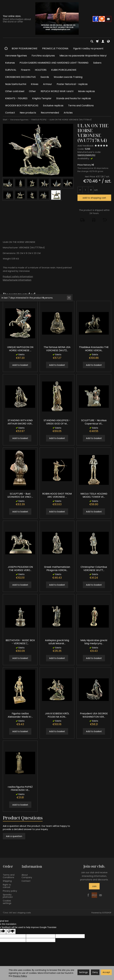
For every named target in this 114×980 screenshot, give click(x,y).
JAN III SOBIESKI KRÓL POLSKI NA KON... (57, 715)
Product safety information (18, 276)
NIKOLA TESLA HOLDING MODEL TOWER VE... (94, 495)
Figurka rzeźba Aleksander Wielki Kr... (20, 715)
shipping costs (24, 912)
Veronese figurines (16, 56)
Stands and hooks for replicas (74, 98)
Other (32, 91)
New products (28, 113)
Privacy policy (10, 890)
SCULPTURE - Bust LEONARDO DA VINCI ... (20, 495)
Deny (95, 972)
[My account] (103, 41)
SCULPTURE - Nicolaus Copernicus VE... (94, 422)
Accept (106, 972)
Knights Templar (42, 98)
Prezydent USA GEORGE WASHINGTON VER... (94, 715)
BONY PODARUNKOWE (25, 48)
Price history (85, 165)
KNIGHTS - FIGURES (16, 98)
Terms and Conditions (81, 106)
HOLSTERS (41, 70)
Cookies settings (7, 902)
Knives (35, 84)
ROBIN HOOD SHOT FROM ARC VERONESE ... (57, 495)
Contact (10, 113)
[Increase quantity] (80, 190)
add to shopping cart (94, 198)
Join (94, 886)
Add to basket (20, 365)
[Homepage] (57, 18)
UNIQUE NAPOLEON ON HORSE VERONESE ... (20, 349)
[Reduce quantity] (91, 190)
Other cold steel (15, 91)
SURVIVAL (11, 70)
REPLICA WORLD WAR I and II (57, 91)
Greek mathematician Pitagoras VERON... (57, 569)
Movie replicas (86, 91)
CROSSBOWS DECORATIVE (20, 77)
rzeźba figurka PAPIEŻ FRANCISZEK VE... (20, 788)
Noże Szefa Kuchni (16, 84)
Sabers (97, 63)
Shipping (7, 881)
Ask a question (14, 836)
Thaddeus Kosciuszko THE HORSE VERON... (94, 349)
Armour (47, 84)
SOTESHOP (107, 912)
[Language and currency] (108, 41)
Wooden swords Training (68, 77)
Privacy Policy (20, 976)
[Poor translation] (11, 931)
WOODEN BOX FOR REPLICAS (22, 106)
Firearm (26, 70)
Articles (68, 113)
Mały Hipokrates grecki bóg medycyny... (94, 642)
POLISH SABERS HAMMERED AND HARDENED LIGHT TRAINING (54, 63)
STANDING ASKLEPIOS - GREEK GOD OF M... (57, 422)
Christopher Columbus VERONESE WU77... (94, 569)
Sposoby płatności (8, 895)
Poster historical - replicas (72, 84)
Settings (83, 972)
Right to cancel (7, 886)
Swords (45, 77)
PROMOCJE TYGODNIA (55, 48)
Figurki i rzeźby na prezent (88, 48)
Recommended (50, 113)
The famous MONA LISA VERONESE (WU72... (57, 349)
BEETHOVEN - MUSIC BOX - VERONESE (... (20, 642)
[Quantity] (85, 190)
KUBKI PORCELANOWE (64, 70)
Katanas (10, 63)
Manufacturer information (17, 280)
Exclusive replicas (53, 106)
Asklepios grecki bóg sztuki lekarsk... (57, 642)
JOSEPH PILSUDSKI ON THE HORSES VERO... (20, 569)
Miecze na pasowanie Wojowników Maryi (83, 56)
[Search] (92, 41)
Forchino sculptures (43, 56)
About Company (27, 876)
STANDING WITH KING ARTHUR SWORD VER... (20, 422)
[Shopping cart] (97, 41)
